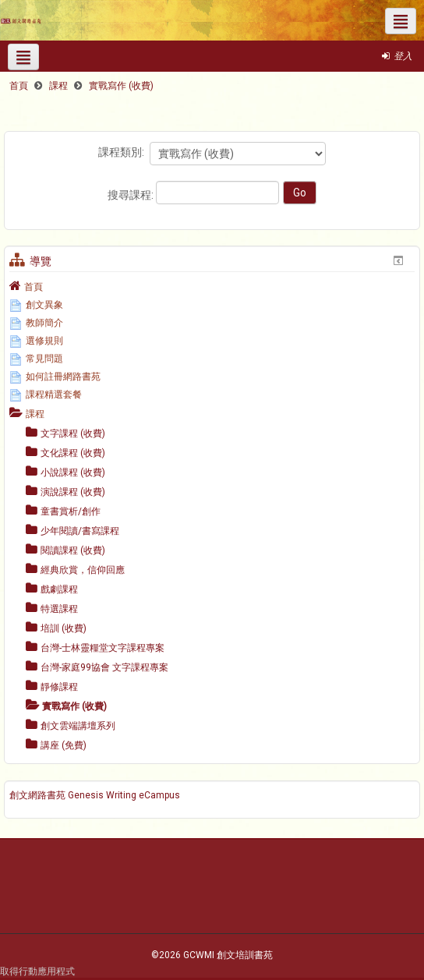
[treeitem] (212, 286)
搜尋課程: (132, 195)
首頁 (34, 287)
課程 (35, 414)
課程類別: (121, 152)
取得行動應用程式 (37, 971)
